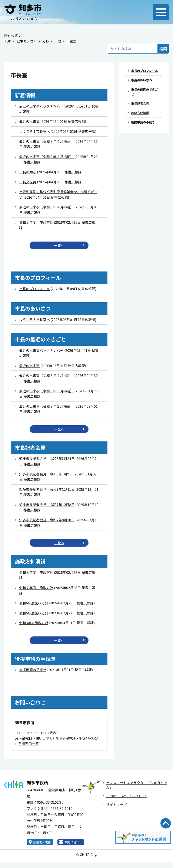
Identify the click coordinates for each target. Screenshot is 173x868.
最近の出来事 (29, 121)
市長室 (71, 41)
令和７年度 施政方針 (36, 589)
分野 (46, 41)
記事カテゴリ (27, 41)
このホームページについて (127, 797)
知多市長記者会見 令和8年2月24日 (47, 459)
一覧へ (59, 246)
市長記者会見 (141, 112)
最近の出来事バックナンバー (41, 106)
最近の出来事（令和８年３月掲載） (46, 157)
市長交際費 (28, 182)
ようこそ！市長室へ (34, 131)
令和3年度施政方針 (34, 624)
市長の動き (28, 172)
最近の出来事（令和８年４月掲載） (46, 141)
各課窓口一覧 (29, 745)
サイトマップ (116, 806)
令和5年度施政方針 (34, 614)
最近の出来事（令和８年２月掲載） (46, 207)
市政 (58, 41)
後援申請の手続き (33, 671)
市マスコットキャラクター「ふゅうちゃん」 (137, 787)
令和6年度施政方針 (34, 604)
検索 (163, 49)
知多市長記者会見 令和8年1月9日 (46, 475)
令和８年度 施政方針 (36, 222)
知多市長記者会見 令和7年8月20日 (47, 521)
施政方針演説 (141, 122)
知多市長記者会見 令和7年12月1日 (47, 490)
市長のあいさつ (143, 86)
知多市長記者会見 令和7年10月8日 (47, 505)
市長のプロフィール (34, 289)
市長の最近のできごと (145, 99)
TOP (8, 41)
